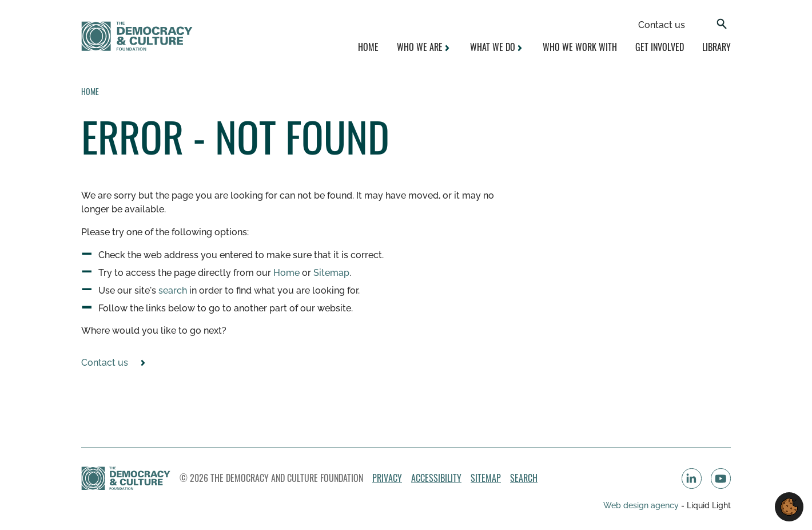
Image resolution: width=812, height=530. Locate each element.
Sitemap (331, 273)
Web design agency (642, 505)
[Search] (722, 25)
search (173, 290)
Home (286, 273)
